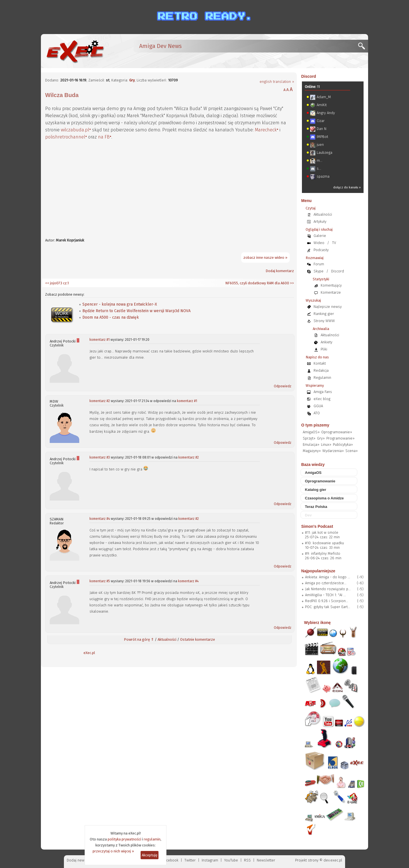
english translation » (277, 82)
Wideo (319, 243)
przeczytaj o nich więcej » (113, 851)
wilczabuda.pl (75, 130)
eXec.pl (89, 653)
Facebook (171, 860)
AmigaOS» (311, 432)
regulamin (152, 839)
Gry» (321, 438)
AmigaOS (313, 473)
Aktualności (167, 639)
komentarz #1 (100, 340)
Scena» (351, 451)
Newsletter (266, 860)
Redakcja (321, 370)
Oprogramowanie (320, 481)
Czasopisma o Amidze (325, 498)
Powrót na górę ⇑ (139, 639)
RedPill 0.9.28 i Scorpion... (327, 601)
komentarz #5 (100, 581)
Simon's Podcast (317, 526)
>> (292, 283)
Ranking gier (324, 314)
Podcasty (321, 250)
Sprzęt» (309, 438)
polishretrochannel (65, 137)
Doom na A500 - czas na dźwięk (111, 317)
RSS (247, 860)
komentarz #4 (100, 519)
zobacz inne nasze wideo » (265, 258)
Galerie (320, 236)
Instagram (210, 860)
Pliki (324, 349)
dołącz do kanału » (347, 187)
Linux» (326, 444)
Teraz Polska (316, 507)
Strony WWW (324, 321)
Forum (319, 264)
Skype (319, 271)
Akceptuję (150, 855)
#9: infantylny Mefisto (323, 553)
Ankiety (326, 342)
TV (334, 243)
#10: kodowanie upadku (325, 543)
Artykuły (320, 221)
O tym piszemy (315, 425)
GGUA (318, 406)
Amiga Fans (323, 392)
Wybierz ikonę (318, 623)
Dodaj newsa (78, 860)
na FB (104, 137)
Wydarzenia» (333, 451)
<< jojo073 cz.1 (57, 283)
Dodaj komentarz (280, 271)
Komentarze (331, 292)
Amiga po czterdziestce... (326, 583)
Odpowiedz (283, 386)
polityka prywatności (124, 839)
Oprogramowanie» (337, 432)
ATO (317, 413)
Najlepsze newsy (328, 307)
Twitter (190, 860)
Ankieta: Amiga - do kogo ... (328, 577)
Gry (132, 80)
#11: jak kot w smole (322, 532)
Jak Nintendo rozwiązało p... (328, 589)
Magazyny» (312, 451)
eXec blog (322, 399)
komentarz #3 (100, 457)
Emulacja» (311, 444)
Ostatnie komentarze (198, 639)
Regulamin (322, 378)
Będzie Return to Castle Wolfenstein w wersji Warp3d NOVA (136, 311)
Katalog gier (316, 490)
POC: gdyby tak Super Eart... (328, 607)
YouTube (231, 860)
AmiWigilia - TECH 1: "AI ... (325, 595)
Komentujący (331, 285)
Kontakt (320, 363)
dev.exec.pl (333, 860)
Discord (309, 76)
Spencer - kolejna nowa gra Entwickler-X (120, 304)
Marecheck (266, 130)
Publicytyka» (343, 444)
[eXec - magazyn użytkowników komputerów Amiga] (75, 51)
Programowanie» (340, 438)
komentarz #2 (100, 401)
